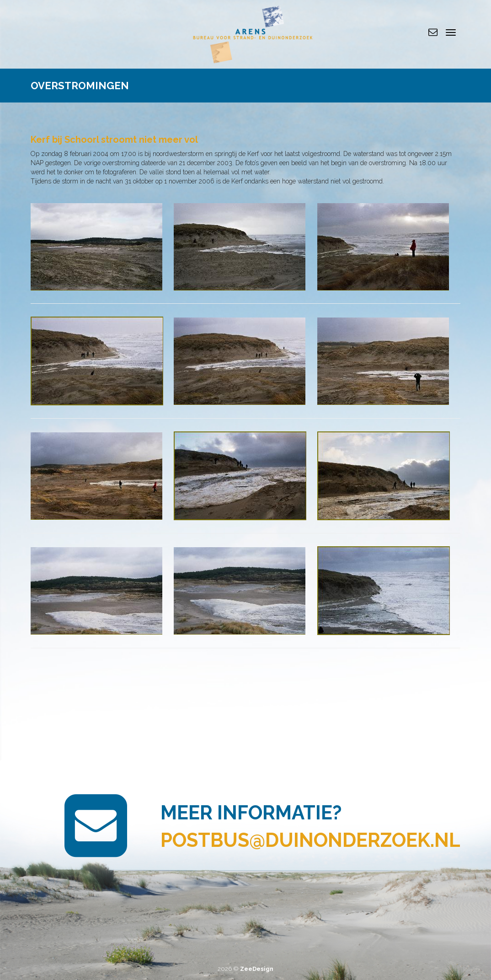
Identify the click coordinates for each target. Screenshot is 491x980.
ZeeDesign (257, 969)
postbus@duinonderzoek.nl (310, 840)
